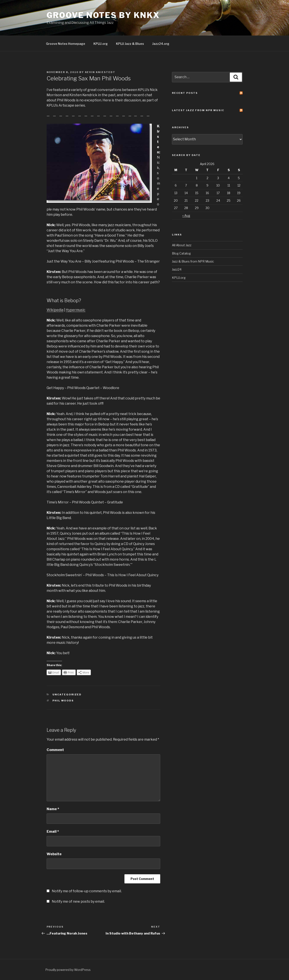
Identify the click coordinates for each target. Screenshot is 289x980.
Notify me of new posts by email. (78, 901)
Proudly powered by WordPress (68, 970)
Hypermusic (76, 310)
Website (54, 854)
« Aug (186, 215)
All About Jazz (182, 245)
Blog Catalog (181, 253)
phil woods (63, 701)
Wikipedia (55, 310)
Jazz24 (177, 269)
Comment (55, 750)
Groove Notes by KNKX (103, 15)
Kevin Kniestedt (100, 72)
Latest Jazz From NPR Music (198, 110)
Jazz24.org (161, 44)
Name (53, 809)
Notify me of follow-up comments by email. (87, 891)
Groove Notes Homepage (66, 44)
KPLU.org (101, 44)
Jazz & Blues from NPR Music (193, 261)
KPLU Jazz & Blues (130, 44)
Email (53, 832)
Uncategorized (67, 694)
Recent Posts (185, 93)
